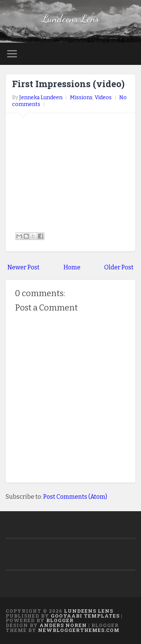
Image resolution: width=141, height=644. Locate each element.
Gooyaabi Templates (85, 616)
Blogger (60, 620)
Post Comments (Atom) (75, 497)
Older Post (119, 267)
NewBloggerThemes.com (79, 630)
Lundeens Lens (71, 18)
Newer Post (23, 267)
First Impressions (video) (68, 84)
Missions (81, 98)
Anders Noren (63, 625)
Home (72, 267)
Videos (103, 98)
